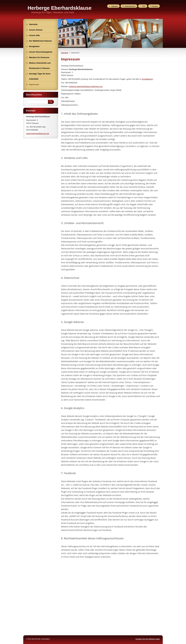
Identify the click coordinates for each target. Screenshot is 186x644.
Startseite (65, 53)
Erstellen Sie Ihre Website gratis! (148, 639)
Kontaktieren (147, 79)
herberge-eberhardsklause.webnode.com (86, 86)
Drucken (155, 6)
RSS (144, 6)
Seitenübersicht (130, 6)
